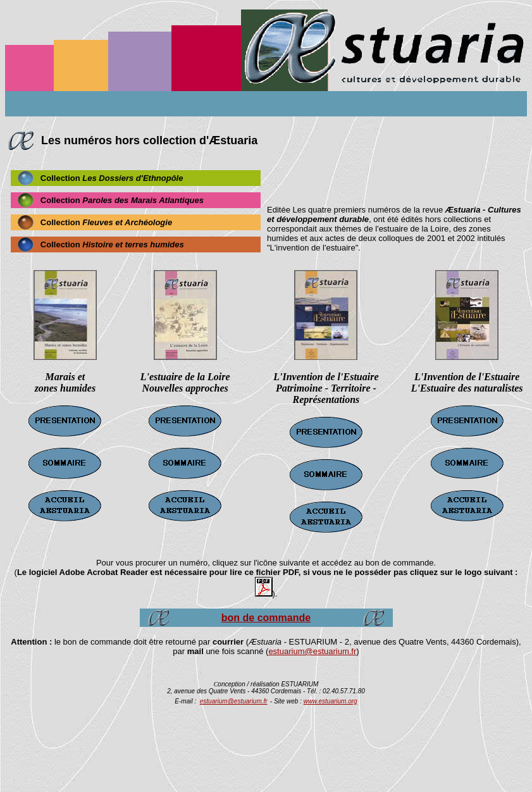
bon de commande (266, 618)
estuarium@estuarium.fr (312, 651)
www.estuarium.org (331, 701)
